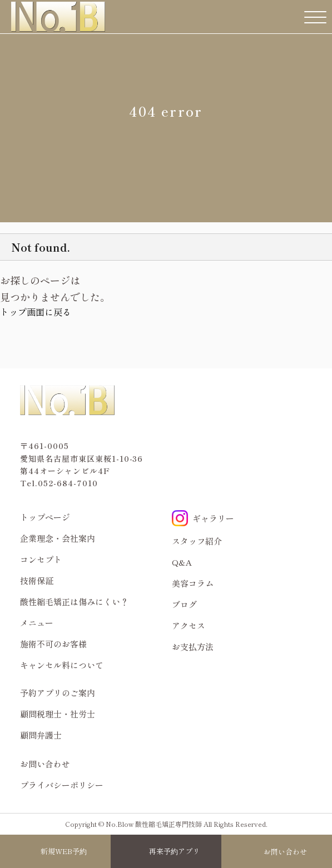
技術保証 (37, 580)
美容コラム (193, 583)
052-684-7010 (68, 483)
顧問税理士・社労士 (58, 714)
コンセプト (41, 559)
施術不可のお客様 (53, 644)
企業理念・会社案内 (58, 538)
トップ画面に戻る (36, 312)
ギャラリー (203, 518)
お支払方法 (193, 647)
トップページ (45, 517)
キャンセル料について (62, 665)
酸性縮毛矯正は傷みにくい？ (74, 602)
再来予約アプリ (174, 851)
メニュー (37, 623)
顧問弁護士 (41, 735)
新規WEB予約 (64, 851)
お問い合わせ (285, 852)
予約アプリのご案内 (58, 693)
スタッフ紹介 (197, 541)
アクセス (189, 625)
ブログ (184, 604)
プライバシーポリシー (62, 785)
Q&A (182, 562)
